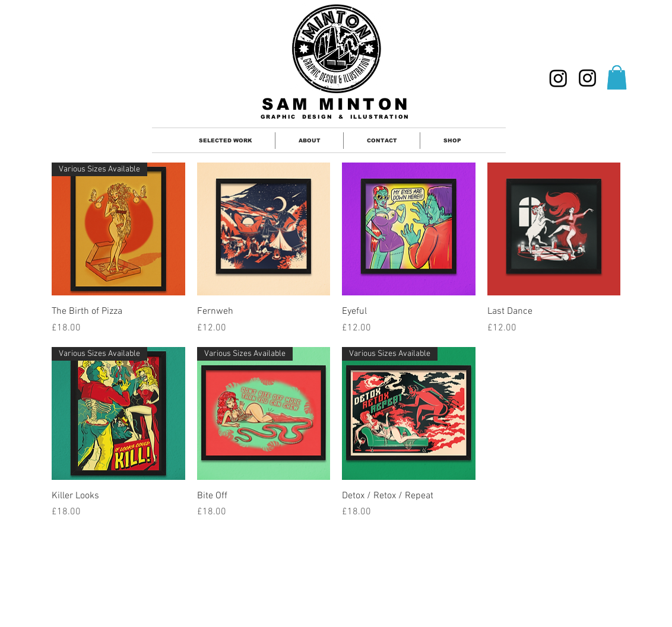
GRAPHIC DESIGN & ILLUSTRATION (335, 117)
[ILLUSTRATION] (587, 78)
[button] (617, 77)
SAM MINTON (336, 104)
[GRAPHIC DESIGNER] (558, 78)
